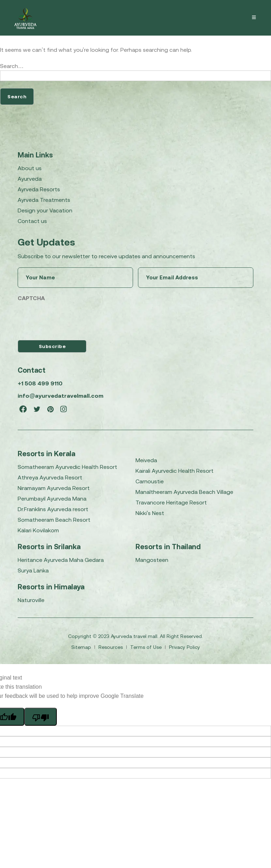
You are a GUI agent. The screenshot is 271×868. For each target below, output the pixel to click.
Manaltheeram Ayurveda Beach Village (184, 492)
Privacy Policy (185, 647)
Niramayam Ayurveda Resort (54, 488)
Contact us (32, 221)
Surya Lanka (33, 570)
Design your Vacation (45, 210)
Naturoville (31, 600)
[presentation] (71, 319)
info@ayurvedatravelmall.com (61, 396)
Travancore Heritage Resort (171, 502)
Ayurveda (30, 179)
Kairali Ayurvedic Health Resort (174, 471)
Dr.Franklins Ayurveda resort (53, 509)
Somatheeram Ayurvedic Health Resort (67, 467)
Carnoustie (150, 481)
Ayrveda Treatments (44, 200)
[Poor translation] (41, 717)
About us (30, 168)
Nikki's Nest (150, 513)
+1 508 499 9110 (40, 383)
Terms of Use (147, 647)
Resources (111, 647)
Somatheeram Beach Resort (54, 520)
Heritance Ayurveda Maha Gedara (61, 560)
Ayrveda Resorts (39, 189)
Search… (12, 66)
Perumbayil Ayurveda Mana (52, 498)
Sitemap (82, 647)
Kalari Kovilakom (38, 530)
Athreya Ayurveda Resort (50, 477)
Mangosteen (152, 560)
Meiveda (146, 460)
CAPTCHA (31, 298)
